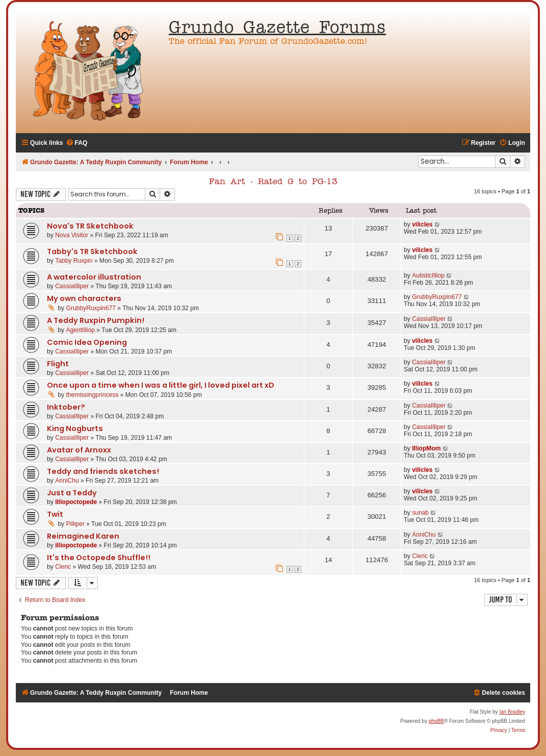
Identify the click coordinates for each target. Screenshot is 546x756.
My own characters (84, 298)
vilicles (422, 224)
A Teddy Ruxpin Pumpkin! (96, 320)
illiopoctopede (76, 502)
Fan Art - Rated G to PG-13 (273, 182)
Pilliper (75, 524)
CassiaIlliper (72, 286)
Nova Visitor (72, 235)
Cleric (63, 567)
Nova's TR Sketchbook (90, 226)
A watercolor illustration (94, 277)
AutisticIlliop (428, 275)
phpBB (436, 721)
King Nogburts (75, 429)
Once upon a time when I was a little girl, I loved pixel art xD (161, 385)
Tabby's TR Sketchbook (92, 251)
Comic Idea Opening (87, 342)
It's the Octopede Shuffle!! (99, 558)
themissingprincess (93, 395)
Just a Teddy (72, 493)
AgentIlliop (81, 330)
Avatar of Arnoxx (79, 450)
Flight (58, 364)
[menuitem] (77, 143)
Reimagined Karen (83, 536)
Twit (55, 514)
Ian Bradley (512, 712)
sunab (420, 513)
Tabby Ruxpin (74, 261)
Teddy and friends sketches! (103, 471)
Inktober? (66, 407)
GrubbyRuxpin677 (91, 308)
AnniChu (67, 481)
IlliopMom (426, 448)
